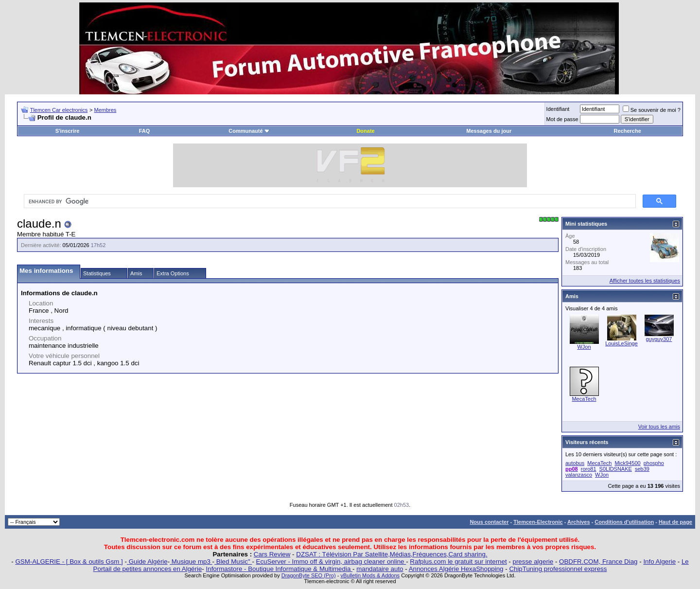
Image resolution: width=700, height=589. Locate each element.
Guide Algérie (147, 562)
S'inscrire (68, 131)
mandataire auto (380, 569)
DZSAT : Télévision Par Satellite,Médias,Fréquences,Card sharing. (392, 554)
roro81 (589, 469)
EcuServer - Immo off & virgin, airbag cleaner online (331, 562)
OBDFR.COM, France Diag (598, 562)
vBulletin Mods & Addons (370, 575)
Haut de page (675, 522)
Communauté (249, 131)
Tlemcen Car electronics (59, 110)
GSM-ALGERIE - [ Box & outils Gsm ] (69, 562)
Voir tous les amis (659, 427)
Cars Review (272, 554)
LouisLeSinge (621, 343)
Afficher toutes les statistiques (645, 281)
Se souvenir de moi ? (652, 110)
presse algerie (533, 562)
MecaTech (584, 399)
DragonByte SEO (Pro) (309, 575)
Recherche (628, 131)
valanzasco (579, 475)
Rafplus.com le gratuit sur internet (458, 562)
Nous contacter (489, 522)
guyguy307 (659, 339)
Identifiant (558, 109)
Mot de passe (562, 119)
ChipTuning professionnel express (558, 569)
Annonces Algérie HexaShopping (456, 569)
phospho (654, 463)
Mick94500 (627, 463)
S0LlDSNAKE (616, 469)
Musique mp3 (191, 562)
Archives (578, 522)
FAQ (145, 131)
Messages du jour (489, 131)
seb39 (642, 469)
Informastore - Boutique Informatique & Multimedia (280, 569)
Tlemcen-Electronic (538, 522)
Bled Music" (233, 562)
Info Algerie (659, 562)
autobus (575, 463)
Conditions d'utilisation (624, 522)
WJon (584, 347)
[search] (329, 201)
